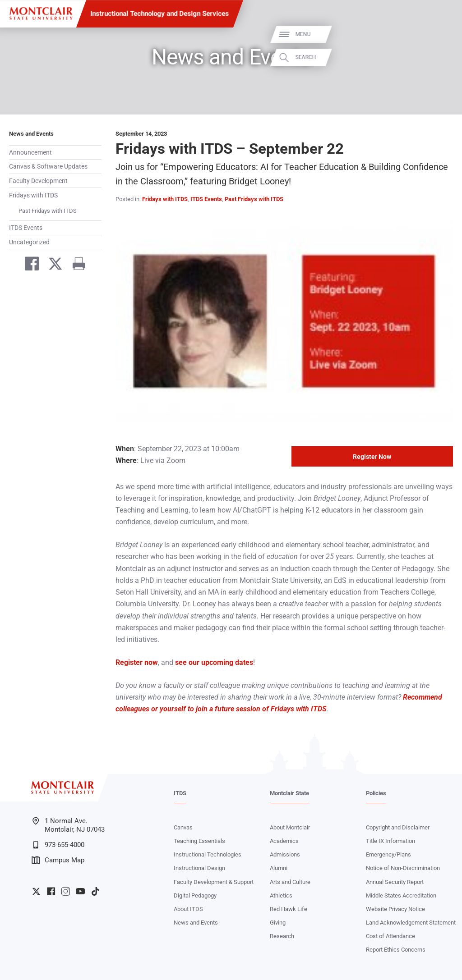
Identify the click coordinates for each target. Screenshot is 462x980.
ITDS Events (26, 228)
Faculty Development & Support (214, 882)
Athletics (281, 895)
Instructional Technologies (208, 854)
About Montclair (290, 827)
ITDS (180, 793)
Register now (137, 662)
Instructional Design (199, 868)
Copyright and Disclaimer (398, 827)
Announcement (30, 152)
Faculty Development (38, 181)
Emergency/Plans (388, 854)
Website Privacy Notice (395, 909)
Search (443, 57)
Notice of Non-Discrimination (403, 868)
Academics (284, 841)
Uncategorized (29, 242)
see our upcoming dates (214, 662)
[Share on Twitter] (52, 266)
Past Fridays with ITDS (48, 211)
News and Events (31, 134)
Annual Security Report (395, 882)
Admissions (285, 854)
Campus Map (58, 860)
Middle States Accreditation (401, 895)
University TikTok (95, 891)
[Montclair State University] (41, 14)
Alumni (279, 868)
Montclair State (289, 793)
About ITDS (188, 909)
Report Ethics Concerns (396, 950)
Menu (440, 34)
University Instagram (65, 891)
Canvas (183, 827)
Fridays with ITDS (33, 195)
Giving (278, 923)
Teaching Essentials (199, 841)
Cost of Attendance (390, 936)
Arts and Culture (290, 882)
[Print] (75, 266)
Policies (376, 793)
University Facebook (51, 891)
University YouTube (80, 891)
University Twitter (36, 891)
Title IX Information (390, 841)
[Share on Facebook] (28, 266)
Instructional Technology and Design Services (160, 14)
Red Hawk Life (289, 909)
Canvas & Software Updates (48, 166)
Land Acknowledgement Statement (411, 923)
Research (282, 936)
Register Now (372, 457)
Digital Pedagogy (195, 895)
